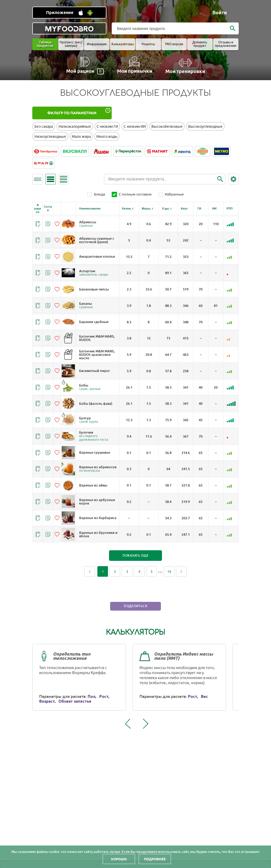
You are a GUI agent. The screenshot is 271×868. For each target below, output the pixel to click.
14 (169, 578)
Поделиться (135, 613)
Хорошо (119, 859)
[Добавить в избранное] (57, 224)
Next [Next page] (181, 578)
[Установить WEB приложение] (69, 13)
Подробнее (155, 859)
